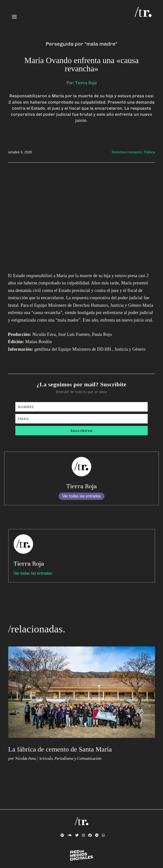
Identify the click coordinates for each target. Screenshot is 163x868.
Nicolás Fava (25, 758)
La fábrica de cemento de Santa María (60, 749)
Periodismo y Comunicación (78, 758)
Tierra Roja (82, 486)
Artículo (46, 758)
